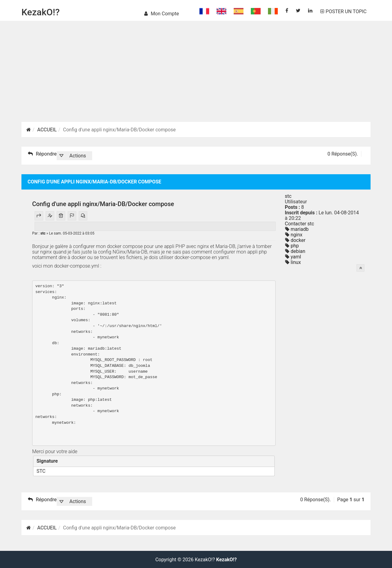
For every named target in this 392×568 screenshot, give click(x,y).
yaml (295, 257)
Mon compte (162, 14)
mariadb (299, 229)
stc (43, 233)
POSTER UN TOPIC (343, 11)
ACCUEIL (47, 130)
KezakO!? (41, 12)
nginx (296, 235)
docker (297, 240)
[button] (74, 156)
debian (297, 251)
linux (295, 262)
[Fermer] (268, 461)
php (294, 246)
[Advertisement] (196, 79)
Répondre (42, 154)
